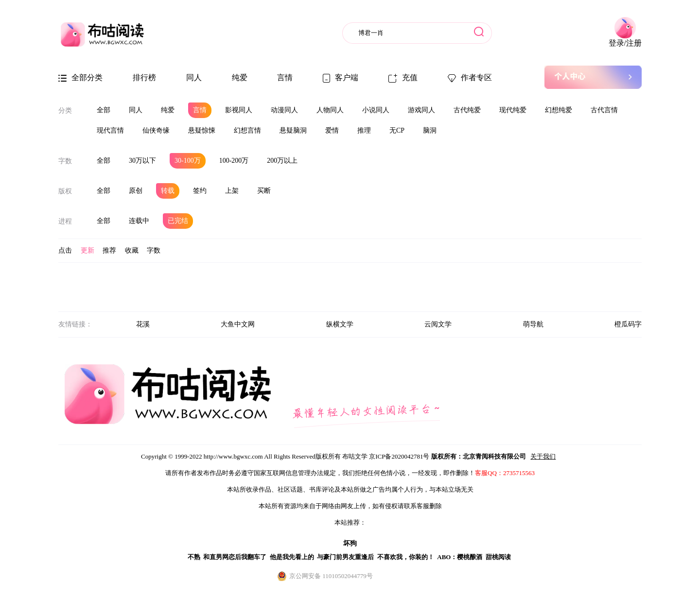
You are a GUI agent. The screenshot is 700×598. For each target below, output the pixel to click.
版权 (65, 191)
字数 (65, 161)
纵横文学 (340, 324)
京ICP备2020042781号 (399, 456)
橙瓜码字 (628, 324)
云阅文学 (438, 324)
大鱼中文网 (238, 324)
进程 (65, 221)
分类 (65, 111)
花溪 (143, 324)
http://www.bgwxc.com (233, 456)
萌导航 (533, 324)
